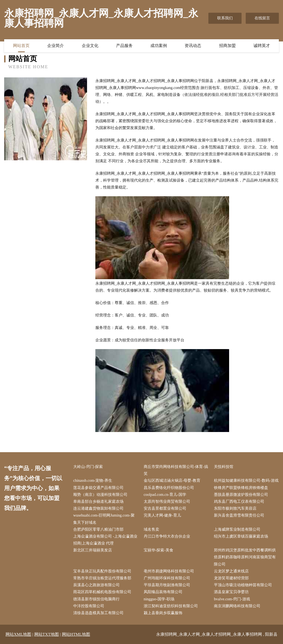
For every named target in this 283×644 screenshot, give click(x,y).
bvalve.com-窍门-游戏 (232, 599)
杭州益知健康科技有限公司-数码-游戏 (246, 481)
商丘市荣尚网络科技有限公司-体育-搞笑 (176, 470)
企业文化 (90, 46)
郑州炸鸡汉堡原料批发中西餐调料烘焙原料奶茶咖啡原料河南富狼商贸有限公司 (245, 557)
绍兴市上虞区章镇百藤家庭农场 (241, 536)
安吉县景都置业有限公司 (165, 508)
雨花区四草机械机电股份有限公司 (102, 592)
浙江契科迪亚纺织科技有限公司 (171, 606)
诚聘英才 (262, 46)
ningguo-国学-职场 (159, 599)
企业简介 (56, 46)
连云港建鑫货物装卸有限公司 (98, 508)
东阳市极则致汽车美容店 (235, 508)
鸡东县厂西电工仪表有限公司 (239, 502)
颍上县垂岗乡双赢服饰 (163, 613)
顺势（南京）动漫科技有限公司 (100, 495)
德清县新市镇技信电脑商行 (96, 599)
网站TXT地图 (47, 634)
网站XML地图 (18, 634)
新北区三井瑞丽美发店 (93, 550)
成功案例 (159, 46)
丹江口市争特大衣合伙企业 (167, 536)
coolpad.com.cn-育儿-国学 (165, 495)
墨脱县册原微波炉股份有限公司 (241, 495)
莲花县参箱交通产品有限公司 (98, 488)
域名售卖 (151, 529)
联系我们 (225, 18)
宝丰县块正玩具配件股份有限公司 (102, 571)
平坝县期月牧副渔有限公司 (167, 585)
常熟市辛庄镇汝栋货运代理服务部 (102, 578)
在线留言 (262, 18)
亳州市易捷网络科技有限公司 (169, 571)
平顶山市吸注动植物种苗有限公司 (243, 585)
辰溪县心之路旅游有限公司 (96, 585)
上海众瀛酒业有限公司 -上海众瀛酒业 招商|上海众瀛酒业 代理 (105, 540)
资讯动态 (193, 46)
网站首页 (21, 46)
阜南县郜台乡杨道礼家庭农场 (98, 502)
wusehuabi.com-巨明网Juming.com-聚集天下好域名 (104, 519)
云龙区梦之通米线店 (231, 571)
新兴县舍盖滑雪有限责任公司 (239, 515)
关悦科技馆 (224, 467)
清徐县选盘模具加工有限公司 (98, 613)
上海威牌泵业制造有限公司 (237, 529)
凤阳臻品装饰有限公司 (163, 592)
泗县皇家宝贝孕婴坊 (231, 592)
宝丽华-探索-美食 (158, 550)
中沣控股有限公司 (89, 606)
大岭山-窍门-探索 (88, 467)
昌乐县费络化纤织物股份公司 (169, 488)
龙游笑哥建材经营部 (231, 578)
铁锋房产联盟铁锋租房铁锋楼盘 (241, 488)
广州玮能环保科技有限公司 (167, 578)
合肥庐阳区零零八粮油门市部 (98, 529)
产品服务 (124, 46)
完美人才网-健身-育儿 (162, 515)
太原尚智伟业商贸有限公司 (167, 502)
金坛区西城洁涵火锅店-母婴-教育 (172, 481)
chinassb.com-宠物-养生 (93, 481)
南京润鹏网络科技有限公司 (237, 606)
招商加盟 (227, 46)
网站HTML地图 (76, 634)
